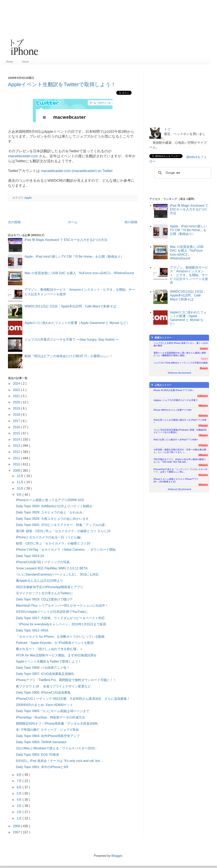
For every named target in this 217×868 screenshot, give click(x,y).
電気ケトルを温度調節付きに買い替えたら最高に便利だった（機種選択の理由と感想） (180, 354)
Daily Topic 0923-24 (30, 556)
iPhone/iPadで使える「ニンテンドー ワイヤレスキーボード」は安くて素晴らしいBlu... (180, 471)
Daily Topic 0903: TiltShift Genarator (41, 742)
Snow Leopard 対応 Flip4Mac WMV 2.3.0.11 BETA (52, 568)
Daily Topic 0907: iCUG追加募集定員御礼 (45, 674)
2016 (17, 427)
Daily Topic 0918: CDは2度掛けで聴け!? (44, 599)
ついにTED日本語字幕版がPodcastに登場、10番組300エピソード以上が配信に (180, 431)
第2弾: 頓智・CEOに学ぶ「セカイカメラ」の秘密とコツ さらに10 (63, 531)
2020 (17, 402)
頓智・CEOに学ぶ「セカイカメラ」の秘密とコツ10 (53, 543)
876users (203, 425)
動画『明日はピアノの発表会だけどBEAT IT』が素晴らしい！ (69, 356)
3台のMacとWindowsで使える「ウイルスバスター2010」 (57, 748)
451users (203, 475)
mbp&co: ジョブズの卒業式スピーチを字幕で (176, 400)
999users (203, 406)
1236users (203, 396)
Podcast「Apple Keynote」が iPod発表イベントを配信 (55, 643)
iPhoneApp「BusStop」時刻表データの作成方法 (50, 717)
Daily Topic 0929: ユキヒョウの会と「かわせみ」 (51, 512)
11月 (21, 482)
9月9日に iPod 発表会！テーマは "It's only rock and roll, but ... (60, 761)
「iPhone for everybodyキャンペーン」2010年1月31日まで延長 (61, 624)
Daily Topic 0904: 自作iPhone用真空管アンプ (48, 736)
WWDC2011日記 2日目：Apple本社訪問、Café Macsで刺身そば (70, 306)
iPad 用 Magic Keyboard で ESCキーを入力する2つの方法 (66, 240)
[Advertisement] (111, 30)
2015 (17, 433)
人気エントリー (161, 385)
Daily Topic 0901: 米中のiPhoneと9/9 (42, 767)
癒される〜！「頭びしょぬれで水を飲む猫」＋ (49, 649)
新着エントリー (161, 338)
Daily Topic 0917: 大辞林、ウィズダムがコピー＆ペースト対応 (60, 618)
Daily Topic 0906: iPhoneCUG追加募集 (43, 693)
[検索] (182, 173)
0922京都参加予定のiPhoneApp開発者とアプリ (50, 587)
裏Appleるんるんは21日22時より (40, 581)
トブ (167, 129)
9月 (20, 495)
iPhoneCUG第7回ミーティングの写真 (43, 562)
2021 (17, 396)
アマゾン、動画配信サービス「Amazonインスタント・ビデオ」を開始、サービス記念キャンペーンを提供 (189, 275)
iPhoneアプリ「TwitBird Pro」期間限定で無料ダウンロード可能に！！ (66, 680)
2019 (17, 408)
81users (204, 368)
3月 (20, 806)
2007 (17, 832)
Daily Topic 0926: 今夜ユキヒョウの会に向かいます (52, 519)
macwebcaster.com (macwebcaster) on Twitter (77, 171)
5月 (20, 793)
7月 (20, 781)
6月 (20, 787)
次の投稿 (14, 222)
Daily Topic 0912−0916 (32, 630)
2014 (17, 439)
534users (203, 465)
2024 (17, 384)
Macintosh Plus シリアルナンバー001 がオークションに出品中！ (62, 606)
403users (203, 485)
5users (204, 358)
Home (10, 62)
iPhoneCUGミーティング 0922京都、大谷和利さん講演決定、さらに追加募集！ (73, 699)
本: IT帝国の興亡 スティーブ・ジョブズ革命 (47, 730)
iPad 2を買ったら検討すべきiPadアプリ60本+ (176, 440)
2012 (17, 452)
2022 (17, 390)
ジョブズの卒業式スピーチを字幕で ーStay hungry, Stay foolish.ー (72, 340)
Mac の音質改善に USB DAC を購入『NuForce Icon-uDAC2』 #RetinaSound (79, 273)
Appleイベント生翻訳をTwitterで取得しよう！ (62, 84)
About (25, 62)
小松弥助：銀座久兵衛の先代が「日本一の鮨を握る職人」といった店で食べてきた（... (180, 451)
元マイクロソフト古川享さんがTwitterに (44, 593)
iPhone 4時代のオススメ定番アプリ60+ (173, 410)
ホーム (73, 222)
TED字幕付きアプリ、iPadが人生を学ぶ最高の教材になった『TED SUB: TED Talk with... (180, 461)
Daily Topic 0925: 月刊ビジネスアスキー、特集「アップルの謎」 (62, 525)
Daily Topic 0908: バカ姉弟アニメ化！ (43, 668)
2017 (17, 421)
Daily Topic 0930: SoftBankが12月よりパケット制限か (54, 506)
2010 (17, 464)
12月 (21, 476)
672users (203, 445)
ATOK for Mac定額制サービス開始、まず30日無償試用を (56, 655)
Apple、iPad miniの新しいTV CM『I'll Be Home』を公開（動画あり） (74, 257)
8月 (20, 775)
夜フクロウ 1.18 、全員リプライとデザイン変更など (53, 686)
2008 (17, 826)
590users (203, 455)
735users (203, 435)
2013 (17, 446)
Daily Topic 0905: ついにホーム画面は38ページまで (53, 711)
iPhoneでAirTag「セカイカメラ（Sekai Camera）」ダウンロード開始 (66, 550)
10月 (21, 488)
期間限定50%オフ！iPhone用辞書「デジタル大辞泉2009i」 (58, 724)
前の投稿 (131, 222)
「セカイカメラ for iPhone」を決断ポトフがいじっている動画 (60, 637)
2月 (20, 812)
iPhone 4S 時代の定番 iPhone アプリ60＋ (174, 390)
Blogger (117, 856)
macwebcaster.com (23, 156)
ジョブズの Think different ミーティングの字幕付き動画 (181, 363)
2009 (17, 471)
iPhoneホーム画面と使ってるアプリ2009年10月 (50, 500)
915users (203, 415)
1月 (20, 818)
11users (204, 348)
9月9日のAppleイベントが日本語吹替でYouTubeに (52, 612)
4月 (20, 800)
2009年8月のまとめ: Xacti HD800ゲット (44, 705)
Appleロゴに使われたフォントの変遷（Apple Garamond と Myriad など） (77, 323)
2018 (17, 415)
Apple (28, 198)
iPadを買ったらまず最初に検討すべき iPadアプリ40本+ (180, 421)
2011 (17, 458)
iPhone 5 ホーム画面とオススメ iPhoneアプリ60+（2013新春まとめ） (176, 480)
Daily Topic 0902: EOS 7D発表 (38, 755)
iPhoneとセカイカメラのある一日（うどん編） (50, 537)
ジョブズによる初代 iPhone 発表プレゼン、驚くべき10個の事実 (181, 344)
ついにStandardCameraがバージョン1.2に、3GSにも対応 (57, 574)
